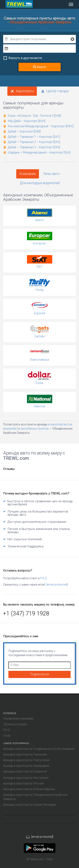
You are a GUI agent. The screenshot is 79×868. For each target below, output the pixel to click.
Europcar (39, 243)
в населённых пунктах (34, 429)
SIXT (40, 267)
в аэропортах (58, 424)
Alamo (40, 220)
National (39, 406)
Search (40, 67)
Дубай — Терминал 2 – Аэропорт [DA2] (34, 142)
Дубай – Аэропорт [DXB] (24, 131)
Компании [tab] (28, 174)
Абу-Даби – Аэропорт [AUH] (27, 121)
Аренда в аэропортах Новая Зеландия (30, 805)
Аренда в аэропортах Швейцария (26, 766)
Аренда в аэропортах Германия (25, 754)
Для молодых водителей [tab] (40, 183)
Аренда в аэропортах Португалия (26, 760)
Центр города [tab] (55, 91)
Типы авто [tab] (51, 174)
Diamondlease (39, 360)
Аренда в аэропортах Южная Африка (29, 789)
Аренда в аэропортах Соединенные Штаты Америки (39, 749)
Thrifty (39, 290)
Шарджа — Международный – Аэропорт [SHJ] (39, 152)
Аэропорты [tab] (22, 91)
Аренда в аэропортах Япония (23, 783)
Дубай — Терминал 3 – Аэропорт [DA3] (34, 147)
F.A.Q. (44, 578)
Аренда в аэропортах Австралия (26, 778)
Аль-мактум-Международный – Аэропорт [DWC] (41, 126)
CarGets (39, 336)
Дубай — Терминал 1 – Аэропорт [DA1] (34, 137)
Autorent (40, 313)
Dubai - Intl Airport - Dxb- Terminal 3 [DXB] (34, 116)
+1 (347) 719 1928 (26, 614)
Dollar (39, 383)
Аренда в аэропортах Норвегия (25, 771)
